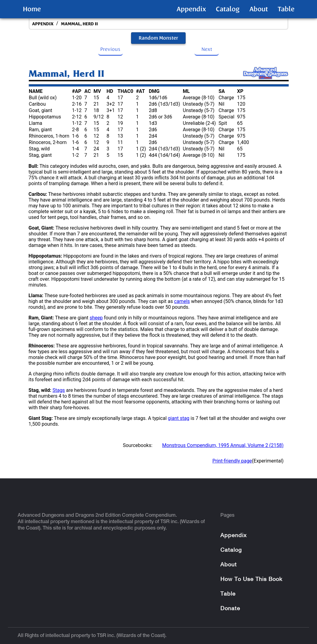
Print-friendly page (232, 461)
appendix (43, 24)
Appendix (191, 9)
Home (32, 9)
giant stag (179, 418)
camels (182, 301)
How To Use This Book (251, 580)
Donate (230, 609)
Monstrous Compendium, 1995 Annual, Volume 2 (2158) (223, 445)
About (259, 9)
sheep (96, 318)
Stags (59, 390)
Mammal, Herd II (79, 24)
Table (286, 9)
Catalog (228, 9)
